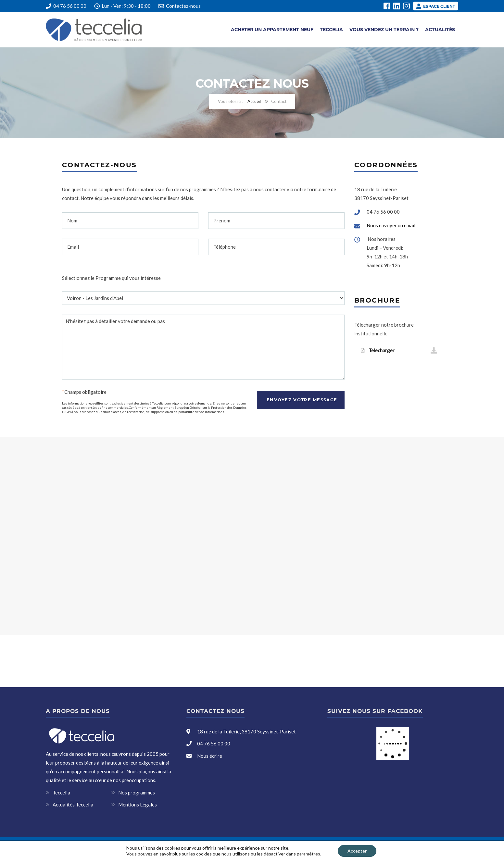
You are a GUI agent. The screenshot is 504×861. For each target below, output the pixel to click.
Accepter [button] (357, 851)
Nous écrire (210, 756)
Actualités (440, 30)
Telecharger (399, 351)
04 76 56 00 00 (66, 6)
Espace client (436, 6)
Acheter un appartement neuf (272, 30)
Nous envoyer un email (391, 225)
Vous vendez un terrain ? (384, 30)
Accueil (254, 101)
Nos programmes (137, 792)
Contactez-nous (183, 6)
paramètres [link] (309, 854)
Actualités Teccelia (73, 805)
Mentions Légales (138, 805)
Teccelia (331, 30)
